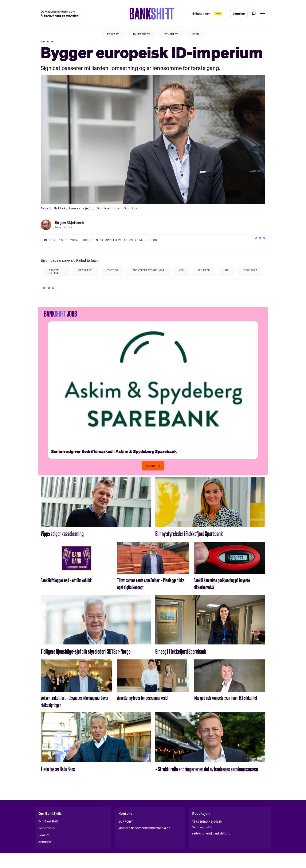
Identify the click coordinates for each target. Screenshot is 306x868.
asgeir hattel (55, 279)
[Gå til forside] (139, 14)
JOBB (200, 35)
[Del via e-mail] (262, 247)
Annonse (45, 855)
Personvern (47, 841)
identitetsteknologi (155, 278)
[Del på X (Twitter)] (254, 247)
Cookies (44, 848)
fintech (114, 278)
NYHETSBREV (140, 35)
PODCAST (108, 35)
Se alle (151, 479)
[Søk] (254, 13)
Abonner (210, 13)
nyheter (217, 278)
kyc (191, 278)
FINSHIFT (173, 35)
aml (242, 278)
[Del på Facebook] (245, 247)
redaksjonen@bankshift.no (211, 846)
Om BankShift (48, 834)
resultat (84, 278)
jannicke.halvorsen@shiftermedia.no (144, 840)
